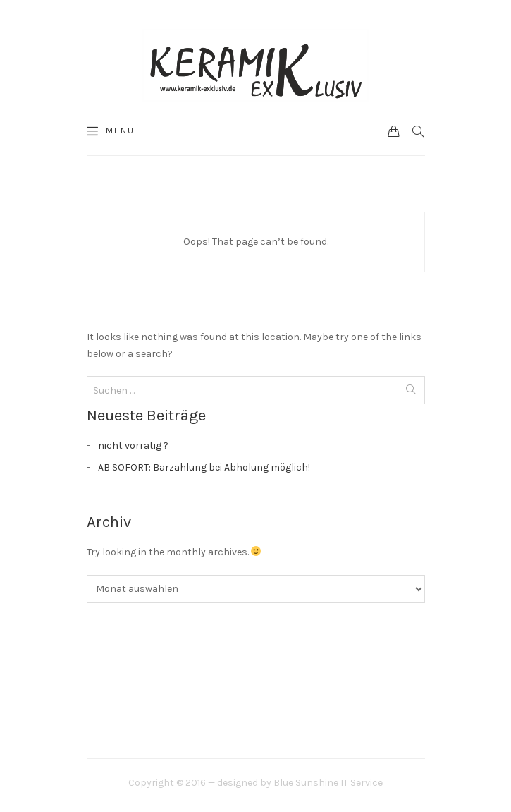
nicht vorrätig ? (133, 446)
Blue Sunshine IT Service (328, 783)
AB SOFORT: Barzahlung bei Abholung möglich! (204, 467)
